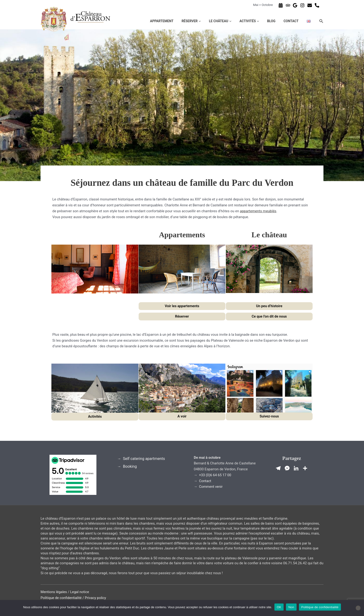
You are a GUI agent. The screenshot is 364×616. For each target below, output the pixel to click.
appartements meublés (258, 211)
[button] (221, 21)
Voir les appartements (182, 306)
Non (291, 607)
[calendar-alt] (281, 5)
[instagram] (303, 5)
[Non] (358, 608)
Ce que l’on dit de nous (269, 316)
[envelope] (310, 5)
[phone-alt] (318, 5)
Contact (297, 21)
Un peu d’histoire (269, 306)
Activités (263, 21)
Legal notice (80, 592)
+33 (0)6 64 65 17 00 (216, 475)
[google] (296, 5)
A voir (182, 416)
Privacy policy (96, 598)
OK (279, 607)
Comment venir (211, 487)
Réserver (213, 21)
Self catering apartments (144, 459)
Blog (281, 21)
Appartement (187, 21)
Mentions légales (54, 592)
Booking (130, 466)
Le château (238, 21)
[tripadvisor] (289, 5)
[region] (182, 109)
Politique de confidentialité (61, 598)
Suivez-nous (269, 416)
